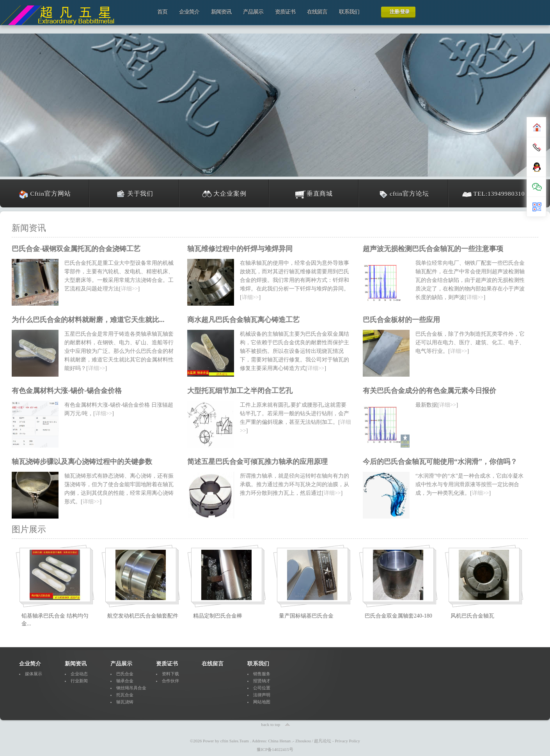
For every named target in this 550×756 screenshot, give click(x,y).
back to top (271, 724)
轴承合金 (125, 681)
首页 (162, 12)
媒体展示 (34, 674)
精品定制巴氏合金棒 (218, 616)
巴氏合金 (125, 674)
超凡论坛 (323, 741)
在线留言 (317, 12)
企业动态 (79, 674)
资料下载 (170, 674)
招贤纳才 (262, 681)
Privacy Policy (348, 741)
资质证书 (285, 12)
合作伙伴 (170, 681)
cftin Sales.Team (235, 741)
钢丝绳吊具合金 (131, 688)
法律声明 (262, 695)
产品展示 (253, 12)
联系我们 (349, 12)
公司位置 (262, 688)
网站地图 (262, 702)
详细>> (130, 289)
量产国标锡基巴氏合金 (306, 616)
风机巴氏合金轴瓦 (472, 616)
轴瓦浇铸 (125, 702)
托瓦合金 (125, 695)
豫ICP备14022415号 (275, 749)
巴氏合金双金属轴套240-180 (398, 616)
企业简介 (189, 12)
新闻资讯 (221, 12)
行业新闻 (79, 681)
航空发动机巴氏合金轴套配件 (143, 616)
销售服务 (262, 674)
